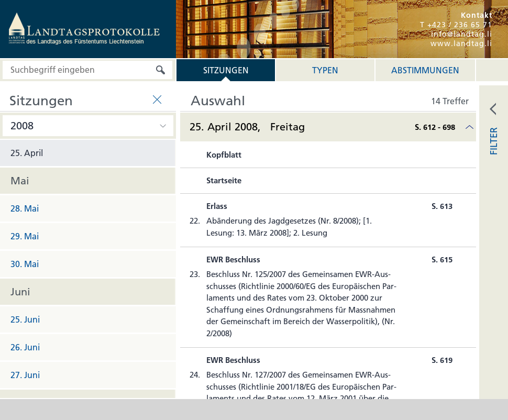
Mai (20, 181)
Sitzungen (226, 70)
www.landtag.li (461, 43)
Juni (20, 292)
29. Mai (25, 236)
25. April (27, 153)
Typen (325, 70)
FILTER (494, 141)
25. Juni (25, 319)
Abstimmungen (425, 70)
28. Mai (25, 208)
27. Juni (25, 375)
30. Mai (25, 264)
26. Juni (25, 347)
